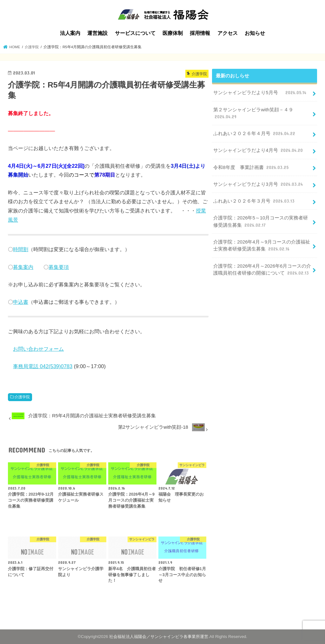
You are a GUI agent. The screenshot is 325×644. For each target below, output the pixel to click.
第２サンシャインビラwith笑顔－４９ (253, 113)
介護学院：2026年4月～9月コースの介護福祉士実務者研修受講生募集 (262, 245)
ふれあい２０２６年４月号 (255, 133)
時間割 (21, 249)
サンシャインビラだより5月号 (260, 93)
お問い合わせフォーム (38, 349)
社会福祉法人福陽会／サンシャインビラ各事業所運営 (159, 637)
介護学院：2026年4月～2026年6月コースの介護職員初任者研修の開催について (262, 269)
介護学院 (22, 397)
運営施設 (97, 33)
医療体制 (173, 33)
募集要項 (59, 267)
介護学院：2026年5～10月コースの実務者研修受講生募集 (261, 221)
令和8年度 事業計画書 (251, 167)
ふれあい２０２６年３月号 (254, 200)
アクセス (228, 33)
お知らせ (255, 33)
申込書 (21, 302)
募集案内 (23, 267)
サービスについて (135, 33)
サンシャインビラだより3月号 (258, 184)
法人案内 (70, 33)
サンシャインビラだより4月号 (259, 150)
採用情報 (200, 33)
